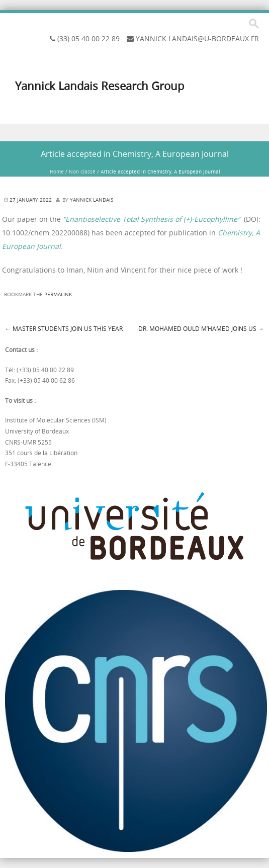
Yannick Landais (92, 200)
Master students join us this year (64, 328)
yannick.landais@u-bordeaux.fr (197, 38)
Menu (134, 133)
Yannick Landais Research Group (100, 86)
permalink (58, 294)
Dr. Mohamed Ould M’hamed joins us (201, 328)
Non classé (82, 172)
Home (57, 172)
